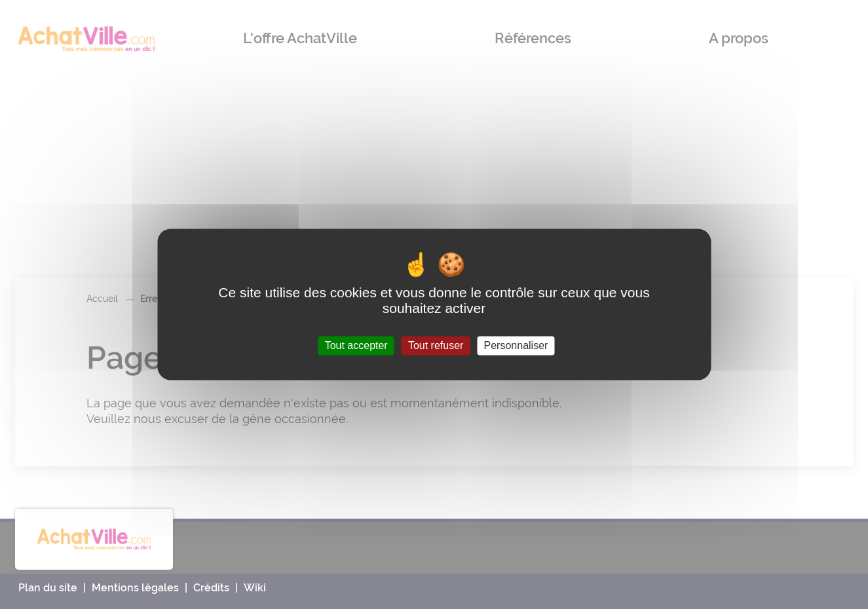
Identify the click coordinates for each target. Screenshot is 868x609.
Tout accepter (356, 345)
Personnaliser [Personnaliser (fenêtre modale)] (516, 345)
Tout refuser (436, 345)
